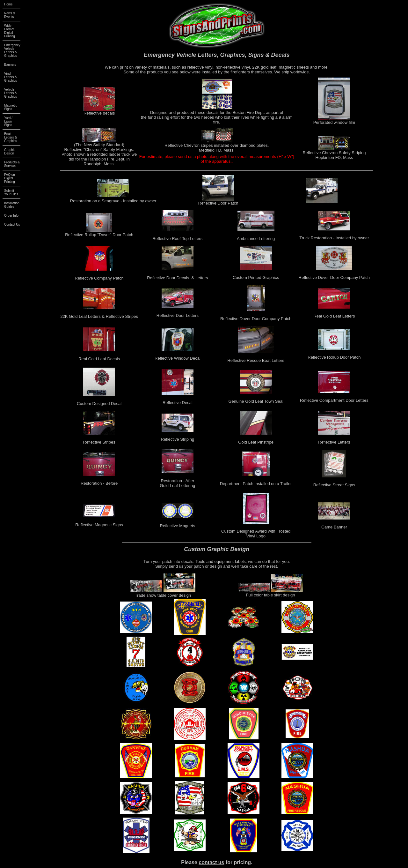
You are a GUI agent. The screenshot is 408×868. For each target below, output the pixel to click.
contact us (211, 862)
